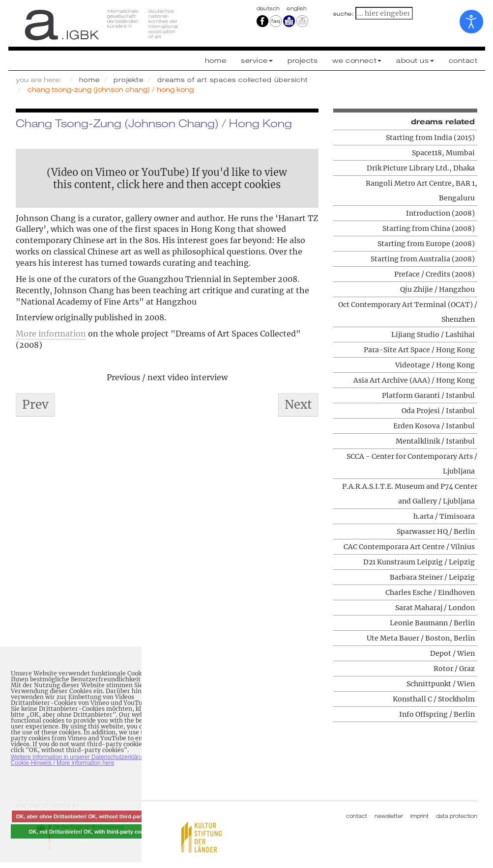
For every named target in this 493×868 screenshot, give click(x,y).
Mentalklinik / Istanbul (435, 441)
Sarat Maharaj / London (435, 608)
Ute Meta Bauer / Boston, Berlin (421, 638)
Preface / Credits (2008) (435, 274)
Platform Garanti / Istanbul (428, 395)
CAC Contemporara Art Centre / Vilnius (409, 547)
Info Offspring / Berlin (437, 714)
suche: (344, 14)
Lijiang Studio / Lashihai (433, 335)
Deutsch (269, 8)
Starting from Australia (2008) (423, 259)
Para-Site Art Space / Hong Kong (419, 350)
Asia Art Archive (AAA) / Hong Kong (414, 380)
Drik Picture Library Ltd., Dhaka (421, 168)
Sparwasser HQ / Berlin (436, 532)
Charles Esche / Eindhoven (430, 592)
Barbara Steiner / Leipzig (432, 577)
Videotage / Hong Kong (435, 365)
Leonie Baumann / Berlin (432, 623)
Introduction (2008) (440, 213)
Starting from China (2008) (429, 228)
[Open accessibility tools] (471, 22)
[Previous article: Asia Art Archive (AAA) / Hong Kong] (35, 405)
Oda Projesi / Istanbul (438, 411)
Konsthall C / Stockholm (434, 699)
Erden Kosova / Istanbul (434, 426)
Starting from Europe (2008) (426, 244)
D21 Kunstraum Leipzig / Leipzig (419, 562)
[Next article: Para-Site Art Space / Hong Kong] (298, 405)
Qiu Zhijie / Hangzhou (437, 289)
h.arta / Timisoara (444, 516)
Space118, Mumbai (443, 153)
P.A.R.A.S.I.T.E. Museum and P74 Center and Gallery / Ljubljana (410, 494)
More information (51, 334)
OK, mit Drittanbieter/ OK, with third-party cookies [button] (91, 832)
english (297, 8)
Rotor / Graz (454, 669)
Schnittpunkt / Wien (441, 684)
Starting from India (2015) (430, 138)
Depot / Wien (452, 653)
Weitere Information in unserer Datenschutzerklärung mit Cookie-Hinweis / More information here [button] (85, 760)
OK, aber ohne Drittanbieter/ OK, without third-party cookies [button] (91, 816)
